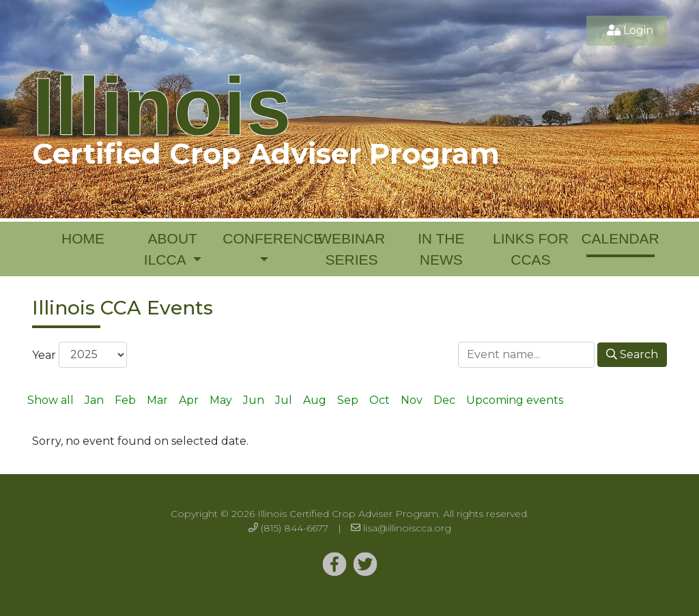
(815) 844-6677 (295, 528)
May (221, 400)
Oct (380, 400)
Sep (348, 400)
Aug (315, 400)
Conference (265, 238)
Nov (412, 400)
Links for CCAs (531, 249)
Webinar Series (352, 249)
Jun (254, 400)
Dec (444, 400)
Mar (157, 400)
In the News (441, 249)
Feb (125, 400)
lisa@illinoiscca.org (407, 528)
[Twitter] (334, 565)
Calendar (620, 238)
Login (638, 30)
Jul (284, 400)
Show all (51, 400)
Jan (94, 400)
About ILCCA (171, 249)
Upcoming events (515, 400)
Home (83, 238)
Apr (189, 400)
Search (632, 354)
